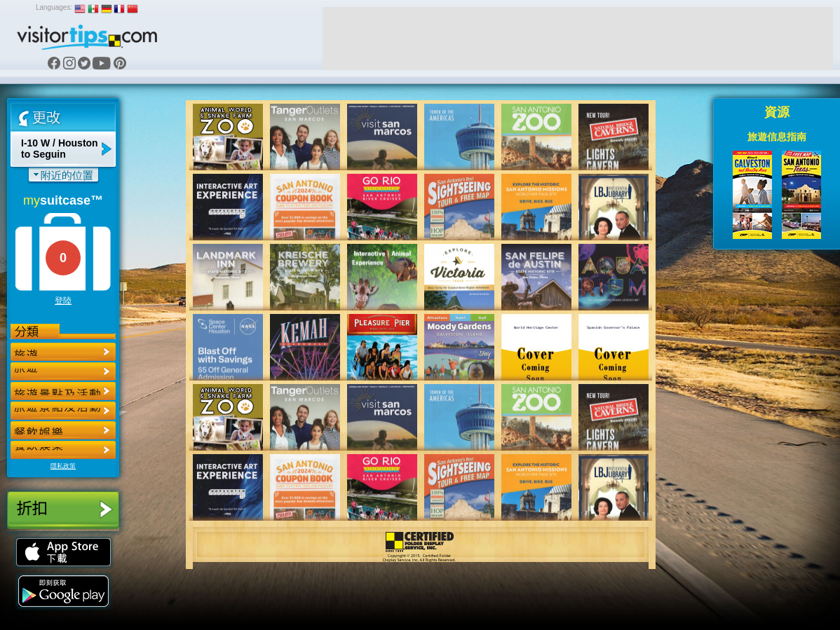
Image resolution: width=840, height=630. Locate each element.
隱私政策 (63, 466)
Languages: (54, 7)
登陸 (63, 301)
